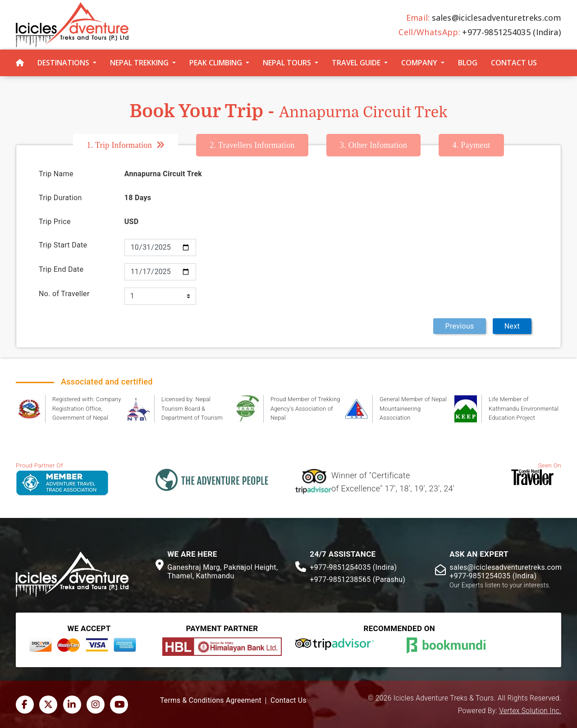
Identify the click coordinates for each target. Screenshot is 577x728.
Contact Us (514, 63)
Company (419, 63)
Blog (468, 63)
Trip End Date (61, 269)
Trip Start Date (63, 245)
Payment (471, 145)
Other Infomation (374, 145)
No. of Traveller (64, 294)
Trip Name (56, 174)
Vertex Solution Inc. (530, 711)
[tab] (135, 145)
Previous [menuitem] (459, 326)
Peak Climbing (216, 63)
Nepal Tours (287, 63)
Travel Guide (356, 63)
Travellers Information (252, 145)
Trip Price (55, 222)
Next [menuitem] (512, 326)
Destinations (63, 63)
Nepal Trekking (139, 63)
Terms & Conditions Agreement (211, 701)
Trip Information (119, 145)
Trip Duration (60, 198)
